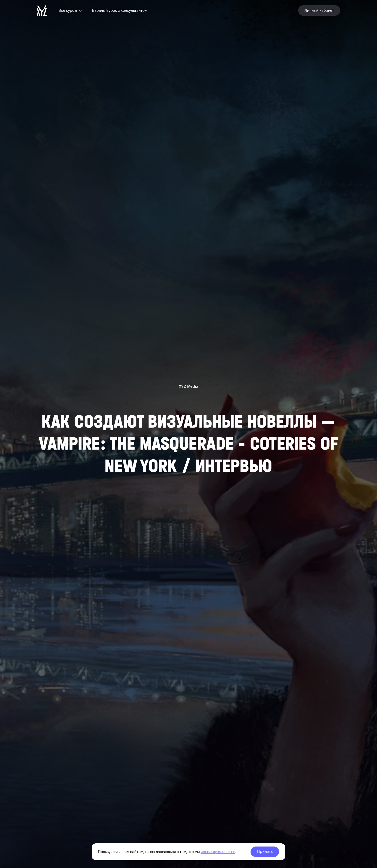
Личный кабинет (319, 10)
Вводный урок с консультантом (120, 10)
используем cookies (218, 852)
